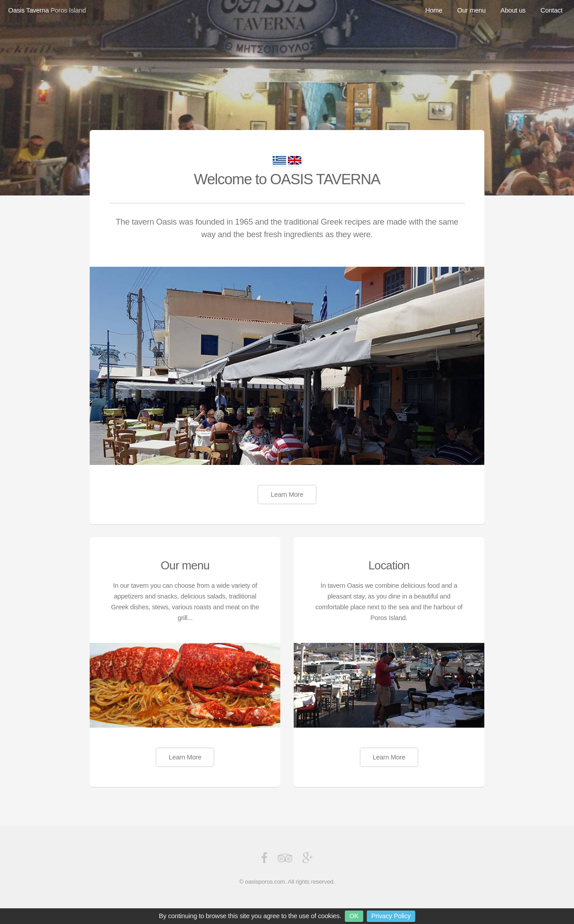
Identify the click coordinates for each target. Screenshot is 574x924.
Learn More (287, 495)
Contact (551, 10)
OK (354, 916)
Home (434, 10)
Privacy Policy (391, 916)
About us (513, 10)
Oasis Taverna (28, 10)
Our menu (472, 10)
